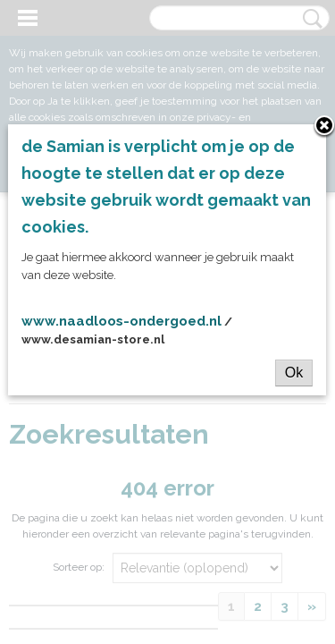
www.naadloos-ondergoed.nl (121, 321)
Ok (294, 373)
